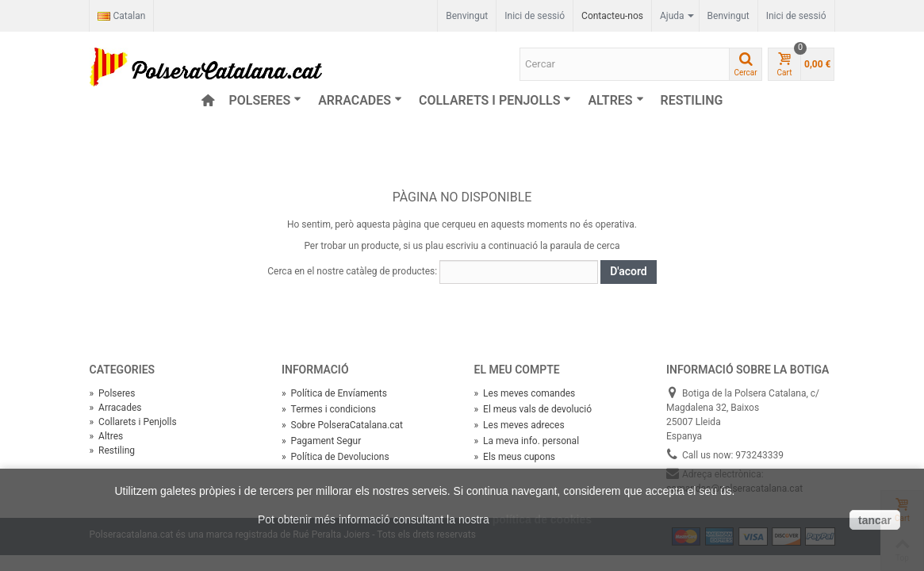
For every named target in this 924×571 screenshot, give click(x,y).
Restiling (692, 100)
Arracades (360, 100)
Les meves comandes (525, 393)
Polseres (266, 100)
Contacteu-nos (612, 16)
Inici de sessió (796, 16)
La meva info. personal (527, 441)
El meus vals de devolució (533, 409)
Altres (615, 100)
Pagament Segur (321, 441)
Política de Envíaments (334, 393)
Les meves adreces (520, 425)
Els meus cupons (515, 457)
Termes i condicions (329, 409)
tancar (875, 520)
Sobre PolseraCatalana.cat (342, 425)
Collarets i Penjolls (495, 100)
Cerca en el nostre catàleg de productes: (352, 271)
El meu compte (517, 370)
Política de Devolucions (335, 457)
